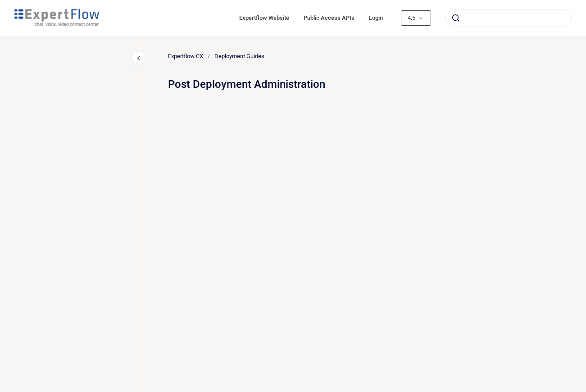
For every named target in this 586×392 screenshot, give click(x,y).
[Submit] (456, 18)
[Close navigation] (139, 58)
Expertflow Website (264, 18)
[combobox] (509, 18)
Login (376, 18)
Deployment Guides (239, 56)
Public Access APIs (329, 18)
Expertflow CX (186, 56)
